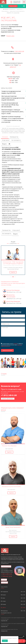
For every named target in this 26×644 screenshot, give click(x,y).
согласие (15, 344)
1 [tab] (11, 277)
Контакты (4, 580)
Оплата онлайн (13, 6)
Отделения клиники (6, 566)
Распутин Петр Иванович (13, 290)
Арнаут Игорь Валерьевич (13, 301)
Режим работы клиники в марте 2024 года (9, 629)
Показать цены (10, 36)
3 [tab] (15, 277)
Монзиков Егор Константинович (11, 487)
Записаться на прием (7, 350)
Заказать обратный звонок (8, 399)
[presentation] (11, 340)
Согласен (5, 641)
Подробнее (13, 272)
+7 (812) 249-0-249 (16, 1)
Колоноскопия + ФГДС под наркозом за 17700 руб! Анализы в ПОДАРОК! (13, 263)
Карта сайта (4, 582)
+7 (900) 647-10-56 (16, 3)
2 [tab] (13, 277)
